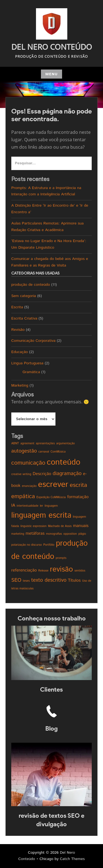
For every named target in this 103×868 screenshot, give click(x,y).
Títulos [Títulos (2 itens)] (74, 580)
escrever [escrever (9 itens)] (53, 485)
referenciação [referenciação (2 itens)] (24, 570)
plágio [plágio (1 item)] (82, 534)
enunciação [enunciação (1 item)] (29, 486)
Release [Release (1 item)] (43, 571)
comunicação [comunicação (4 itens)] (28, 463)
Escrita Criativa (24, 318)
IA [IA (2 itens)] (13, 505)
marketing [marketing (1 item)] (18, 534)
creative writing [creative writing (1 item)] (21, 474)
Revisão (18, 330)
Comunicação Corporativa (33, 341)
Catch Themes (72, 859)
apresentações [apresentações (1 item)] (45, 443)
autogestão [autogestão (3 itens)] (24, 451)
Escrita (17, 307)
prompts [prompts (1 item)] (61, 558)
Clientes (51, 690)
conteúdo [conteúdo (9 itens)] (63, 462)
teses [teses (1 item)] (26, 581)
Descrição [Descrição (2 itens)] (42, 474)
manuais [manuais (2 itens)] (81, 526)
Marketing (20, 386)
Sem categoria (24, 296)
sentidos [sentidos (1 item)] (80, 571)
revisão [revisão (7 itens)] (62, 569)
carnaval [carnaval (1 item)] (44, 452)
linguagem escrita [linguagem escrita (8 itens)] (41, 515)
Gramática (31, 372)
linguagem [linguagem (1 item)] (51, 506)
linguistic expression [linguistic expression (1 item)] (34, 526)
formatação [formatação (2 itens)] (78, 497)
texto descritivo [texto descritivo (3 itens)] (49, 580)
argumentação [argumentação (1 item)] (66, 443)
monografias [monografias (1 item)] (54, 534)
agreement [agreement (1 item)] (27, 443)
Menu (51, 74)
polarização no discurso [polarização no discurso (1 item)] (27, 545)
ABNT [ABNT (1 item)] (15, 443)
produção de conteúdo (31, 285)
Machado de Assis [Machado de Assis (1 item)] (60, 526)
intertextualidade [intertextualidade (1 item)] (28, 506)
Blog (51, 729)
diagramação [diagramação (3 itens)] (67, 474)
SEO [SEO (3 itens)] (16, 580)
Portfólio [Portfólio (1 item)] (49, 545)
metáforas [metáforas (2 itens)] (35, 533)
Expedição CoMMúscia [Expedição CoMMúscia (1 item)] (51, 497)
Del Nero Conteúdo (52, 47)
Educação (20, 352)
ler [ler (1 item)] (41, 506)
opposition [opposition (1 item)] (70, 534)
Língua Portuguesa (27, 363)
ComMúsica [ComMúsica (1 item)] (58, 452)
